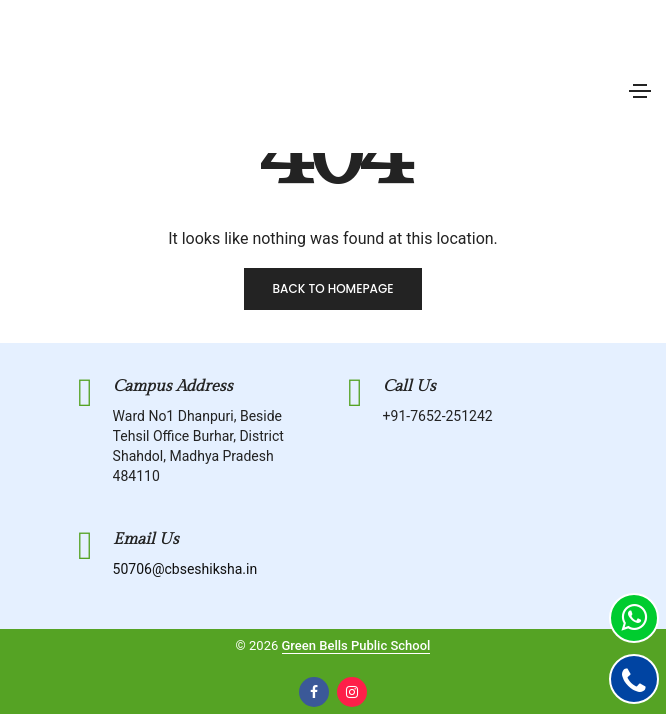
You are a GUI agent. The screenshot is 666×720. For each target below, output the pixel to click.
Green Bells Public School (356, 645)
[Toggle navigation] (640, 91)
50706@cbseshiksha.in (185, 569)
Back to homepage (332, 288)
